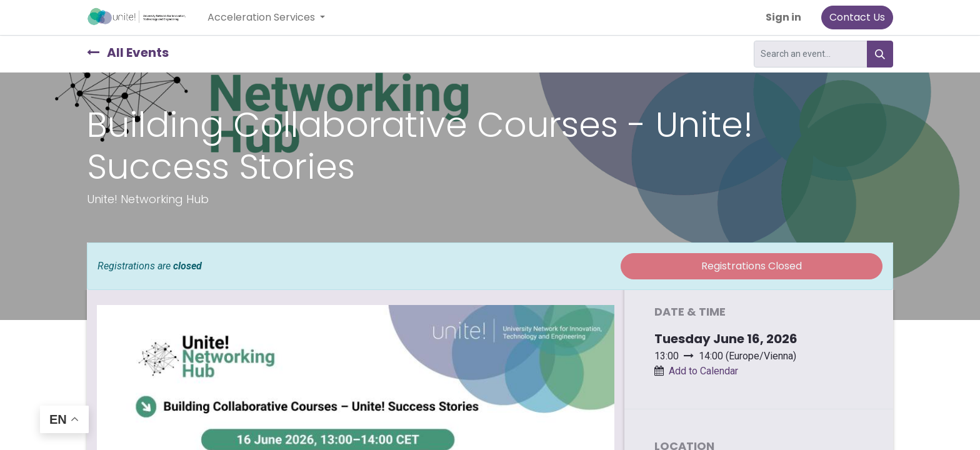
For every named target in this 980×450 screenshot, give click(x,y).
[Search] (880, 54)
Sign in (783, 17)
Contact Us (857, 17)
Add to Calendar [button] (703, 371)
